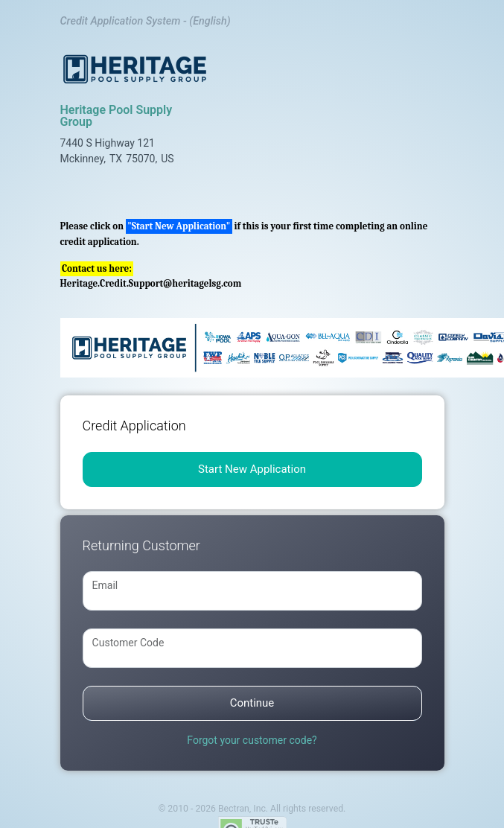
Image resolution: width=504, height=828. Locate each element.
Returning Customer (141, 545)
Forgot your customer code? (252, 740)
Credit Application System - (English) (146, 21)
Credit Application (134, 426)
